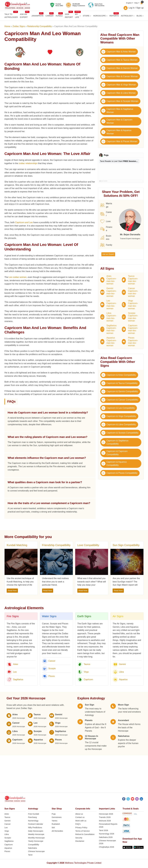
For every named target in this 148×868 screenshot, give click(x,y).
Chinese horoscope (36, 851)
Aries (15, 664)
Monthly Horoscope (36, 838)
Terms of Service (82, 831)
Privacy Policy (81, 828)
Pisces (52, 676)
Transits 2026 (105, 817)
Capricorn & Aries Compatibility (119, 375)
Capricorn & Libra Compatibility (119, 425)
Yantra (54, 821)
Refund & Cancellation (85, 834)
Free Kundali (34, 814)
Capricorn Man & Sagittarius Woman (117, 111)
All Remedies (57, 831)
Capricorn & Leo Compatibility (118, 408)
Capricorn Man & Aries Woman (119, 52)
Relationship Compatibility (40, 26)
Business (106, 238)
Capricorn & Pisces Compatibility (119, 473)
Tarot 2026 (104, 830)
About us (79, 814)
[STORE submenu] (90, 16)
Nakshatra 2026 (106, 837)
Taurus (87, 664)
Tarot (30, 855)
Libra (121, 672)
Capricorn (88, 679)
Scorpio (52, 669)
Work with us (81, 821)
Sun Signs (10, 809)
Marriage (106, 205)
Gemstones (57, 817)
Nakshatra (32, 848)
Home (7, 26)
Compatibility (34, 845)
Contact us (80, 817)
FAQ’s (78, 824)
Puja (54, 814)
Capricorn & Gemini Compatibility (120, 392)
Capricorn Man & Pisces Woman (119, 141)
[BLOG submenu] (143, 16)
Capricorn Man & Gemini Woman (120, 68)
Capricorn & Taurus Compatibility (119, 383)
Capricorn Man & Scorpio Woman (120, 101)
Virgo (86, 672)
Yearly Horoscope (36, 841)
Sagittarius (18, 679)
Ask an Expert (108, 254)
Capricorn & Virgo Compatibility (119, 416)
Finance (106, 229)
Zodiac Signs (19, 26)
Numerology (33, 821)
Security (79, 838)
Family (106, 245)
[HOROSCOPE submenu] (107, 16)
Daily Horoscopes (36, 831)
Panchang (32, 817)
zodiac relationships (28, 163)
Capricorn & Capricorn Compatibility (114, 453)
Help (136, 3)
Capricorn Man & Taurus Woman (119, 60)
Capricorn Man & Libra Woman (119, 93)
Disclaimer (80, 841)
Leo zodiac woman (18, 277)
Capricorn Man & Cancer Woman (120, 76)
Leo (15, 672)
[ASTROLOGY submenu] (134, 16)
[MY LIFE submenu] (80, 16)
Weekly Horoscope (36, 834)
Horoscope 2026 (106, 814)
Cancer (52, 661)
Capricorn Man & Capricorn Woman (117, 121)
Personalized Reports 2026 (108, 826)
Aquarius (123, 679)
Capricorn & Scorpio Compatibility (120, 433)
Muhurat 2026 (105, 821)
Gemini (122, 664)
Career (106, 214)
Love (105, 221)
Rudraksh (56, 824)
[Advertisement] (74, 774)
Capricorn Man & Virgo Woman (119, 85)
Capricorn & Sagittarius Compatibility (115, 442)
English (129, 3)
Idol (53, 828)
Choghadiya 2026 (107, 847)
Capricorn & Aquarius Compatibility (114, 464)
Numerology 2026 (107, 834)
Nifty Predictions (35, 828)
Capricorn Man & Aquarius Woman (116, 132)
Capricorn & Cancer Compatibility (120, 400)
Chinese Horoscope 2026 (107, 842)
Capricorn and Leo (24, 222)
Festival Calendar (36, 824)
